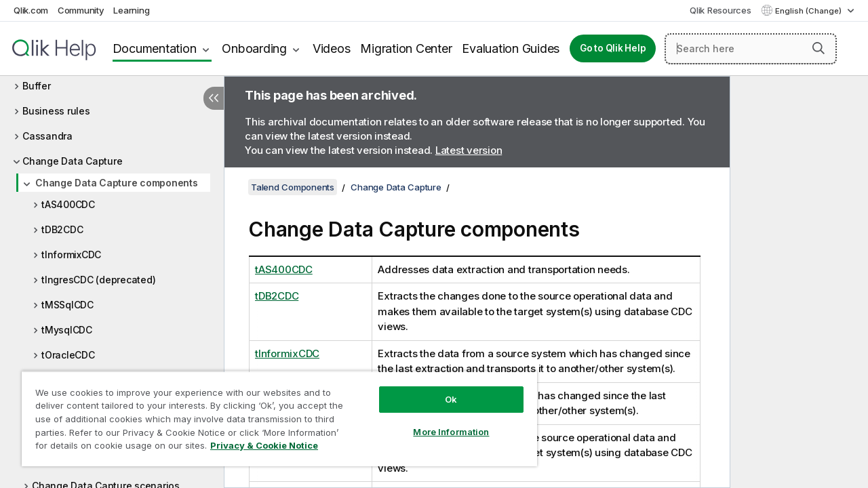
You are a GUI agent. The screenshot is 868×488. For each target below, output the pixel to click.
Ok (441, 389)
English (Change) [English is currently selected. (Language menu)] (809, 11)
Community (81, 10)
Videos (332, 48)
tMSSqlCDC (67, 305)
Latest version (469, 150)
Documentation (155, 48)
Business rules (56, 111)
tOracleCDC (68, 355)
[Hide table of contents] (214, 98)
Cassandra (47, 136)
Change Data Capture (72, 161)
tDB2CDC (62, 229)
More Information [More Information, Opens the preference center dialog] (441, 422)
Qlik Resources (721, 10)
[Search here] (751, 49)
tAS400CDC (68, 204)
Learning (131, 10)
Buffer (37, 86)
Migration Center (406, 48)
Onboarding (254, 48)
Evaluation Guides (511, 48)
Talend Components (293, 187)
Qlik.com (31, 10)
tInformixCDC (71, 255)
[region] (273, 413)
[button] (818, 48)
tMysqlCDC (67, 330)
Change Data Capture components (117, 183)
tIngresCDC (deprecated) (98, 280)
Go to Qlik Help (613, 48)
